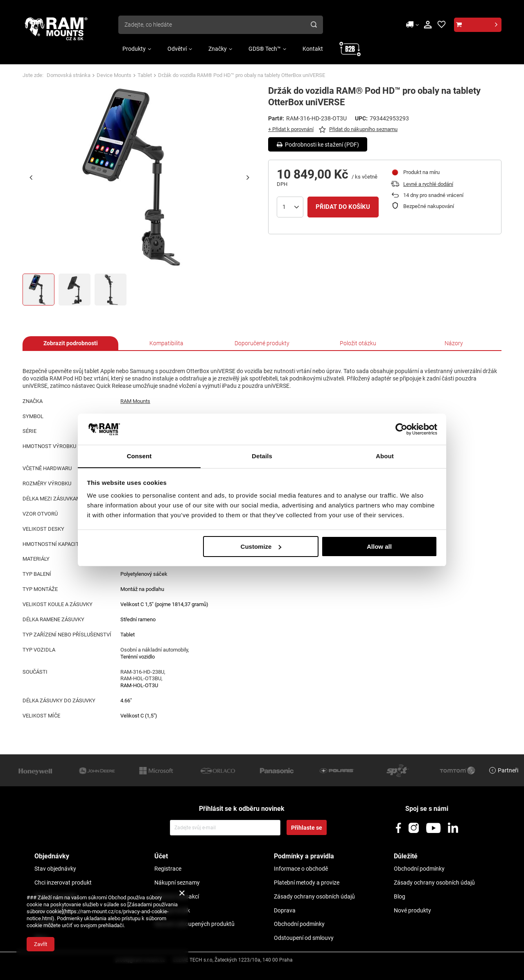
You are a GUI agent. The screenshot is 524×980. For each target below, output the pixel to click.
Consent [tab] (139, 456)
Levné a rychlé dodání (428, 184)
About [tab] (385, 456)
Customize (261, 547)
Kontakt (313, 49)
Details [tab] (262, 456)
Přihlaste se (307, 828)
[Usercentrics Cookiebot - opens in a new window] (401, 429)
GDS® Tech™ (265, 49)
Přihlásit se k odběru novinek (242, 809)
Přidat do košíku (343, 207)
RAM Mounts (135, 401)
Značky (218, 49)
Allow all (379, 547)
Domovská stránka (69, 75)
